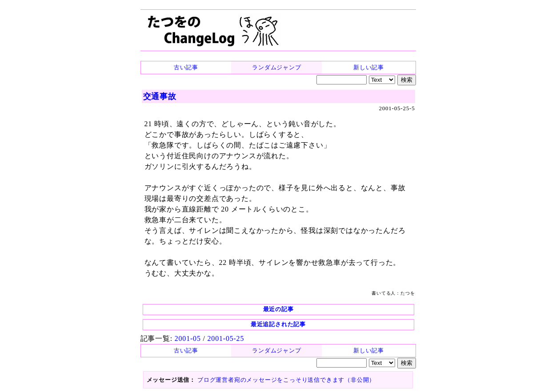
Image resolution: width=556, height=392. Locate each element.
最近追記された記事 (278, 324)
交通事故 (160, 96)
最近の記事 (278, 309)
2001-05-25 (226, 338)
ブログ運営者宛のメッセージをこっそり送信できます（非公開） (286, 380)
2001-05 (188, 338)
